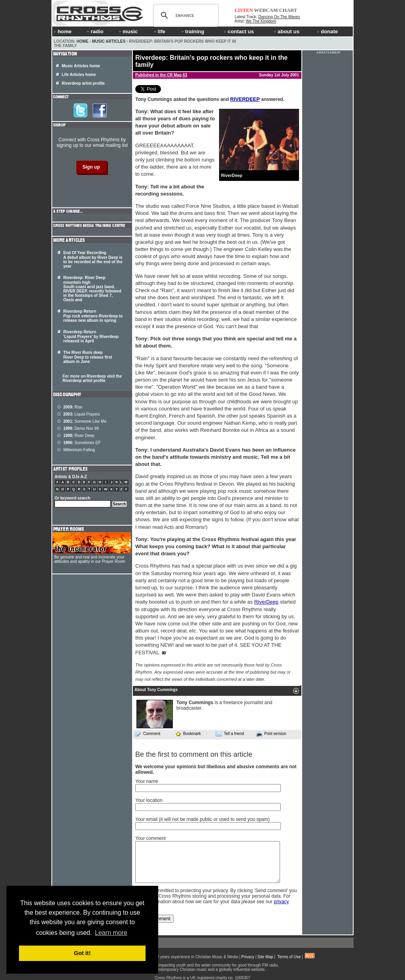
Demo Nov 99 (81, 428)
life (159, 31)
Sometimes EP (82, 443)
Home (83, 41)
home (63, 31)
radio (95, 31)
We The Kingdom (261, 21)
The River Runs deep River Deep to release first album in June (88, 357)
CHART (288, 10)
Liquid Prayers (81, 414)
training (192, 31)
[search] (185, 15)
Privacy (248, 957)
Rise (73, 407)
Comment (148, 734)
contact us (239, 31)
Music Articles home (81, 66)
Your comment (150, 838)
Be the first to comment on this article (194, 754)
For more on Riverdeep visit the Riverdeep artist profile (92, 378)
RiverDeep (266, 602)
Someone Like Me (85, 421)
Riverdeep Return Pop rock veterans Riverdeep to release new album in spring (93, 316)
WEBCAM (266, 10)
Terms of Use (289, 957)
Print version (271, 734)
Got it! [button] (82, 953)
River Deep (79, 436)
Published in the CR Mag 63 (161, 75)
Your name (147, 781)
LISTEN (244, 10)
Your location (149, 800)
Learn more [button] (111, 933)
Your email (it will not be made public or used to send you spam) (202, 819)
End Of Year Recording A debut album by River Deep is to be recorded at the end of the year (93, 259)
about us (286, 31)
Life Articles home (79, 75)
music (128, 31)
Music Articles (109, 41)
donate (327, 31)
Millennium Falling (79, 450)
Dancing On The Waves (279, 17)
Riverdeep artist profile (83, 83)
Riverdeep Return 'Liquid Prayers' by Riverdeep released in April (91, 336)
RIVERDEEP (245, 99)
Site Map (265, 957)
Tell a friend (230, 734)
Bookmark (188, 734)
